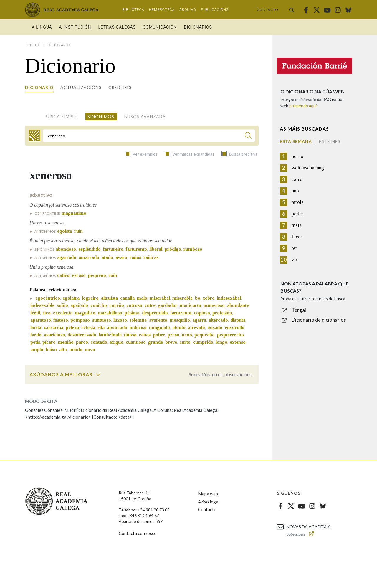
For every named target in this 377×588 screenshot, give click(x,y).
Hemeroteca (162, 10)
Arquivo (188, 10)
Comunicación (160, 27)
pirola (298, 202)
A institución (75, 27)
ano (295, 191)
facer (297, 237)
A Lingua (42, 27)
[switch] (98, 374)
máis (296, 225)
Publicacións (215, 10)
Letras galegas (117, 27)
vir (295, 260)
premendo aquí (303, 106)
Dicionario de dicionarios (319, 320)
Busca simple (61, 117)
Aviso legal (209, 502)
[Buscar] (248, 136)
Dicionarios (198, 27)
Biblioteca (133, 10)
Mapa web (208, 494)
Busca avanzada (145, 117)
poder (297, 214)
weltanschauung (308, 168)
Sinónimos (101, 117)
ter (294, 248)
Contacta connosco (138, 533)
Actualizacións (81, 87)
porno (297, 156)
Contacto (268, 10)
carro (297, 179)
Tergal (299, 310)
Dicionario (39, 87)
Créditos (120, 87)
